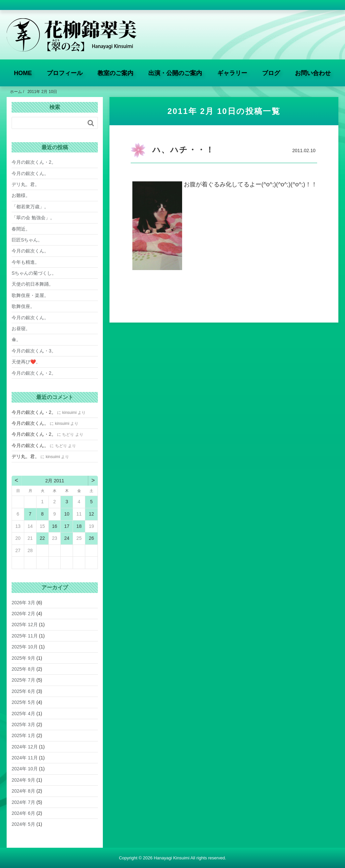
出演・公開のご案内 (175, 73)
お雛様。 (21, 195)
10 (67, 514)
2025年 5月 (23, 702)
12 (92, 514)
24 (67, 538)
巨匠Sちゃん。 (27, 240)
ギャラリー (232, 73)
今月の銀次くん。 (30, 173)
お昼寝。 (21, 329)
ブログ (271, 73)
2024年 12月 (25, 747)
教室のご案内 (115, 73)
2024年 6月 (23, 813)
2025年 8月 (23, 669)
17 (67, 526)
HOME (23, 73)
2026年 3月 (23, 603)
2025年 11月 (25, 636)
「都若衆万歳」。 (30, 207)
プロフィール (65, 73)
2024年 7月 (23, 802)
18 (79, 526)
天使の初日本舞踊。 (33, 284)
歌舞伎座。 (23, 306)
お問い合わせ (313, 73)
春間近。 (21, 229)
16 (55, 526)
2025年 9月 (23, 658)
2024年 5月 (23, 824)
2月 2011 (55, 481)
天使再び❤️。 (26, 362)
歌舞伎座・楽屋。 (30, 295)
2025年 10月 (25, 647)
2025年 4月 (23, 714)
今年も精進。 (26, 262)
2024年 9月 (23, 780)
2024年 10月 (25, 769)
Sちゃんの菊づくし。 (34, 273)
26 (92, 538)
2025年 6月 (23, 691)
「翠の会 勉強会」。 (33, 218)
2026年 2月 (23, 614)
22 (42, 538)
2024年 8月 (23, 791)
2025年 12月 (25, 625)
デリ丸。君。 (26, 184)
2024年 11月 (25, 758)
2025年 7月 (23, 680)
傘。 (16, 339)
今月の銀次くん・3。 (34, 351)
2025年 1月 (23, 735)
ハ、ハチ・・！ (183, 150)
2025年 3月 (23, 724)
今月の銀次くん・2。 (34, 162)
